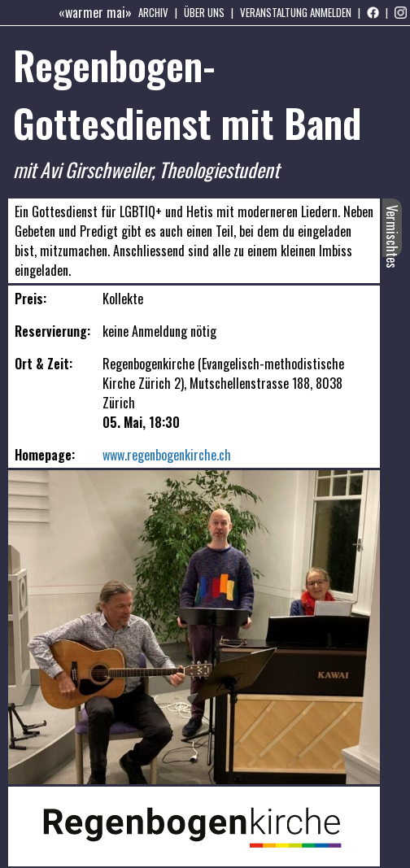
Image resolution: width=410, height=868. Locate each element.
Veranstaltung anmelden (296, 12)
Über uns (204, 12)
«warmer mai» (95, 12)
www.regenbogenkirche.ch (167, 455)
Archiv (153, 12)
